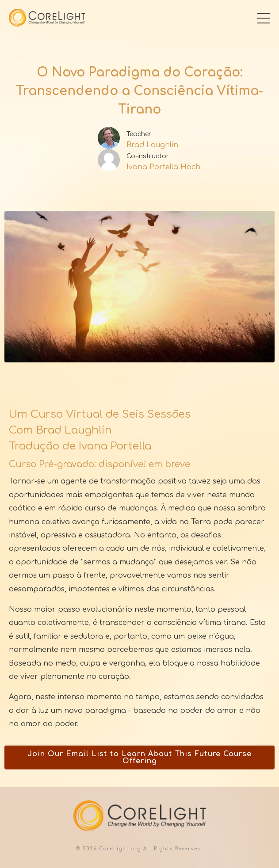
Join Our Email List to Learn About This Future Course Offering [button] (139, 758)
